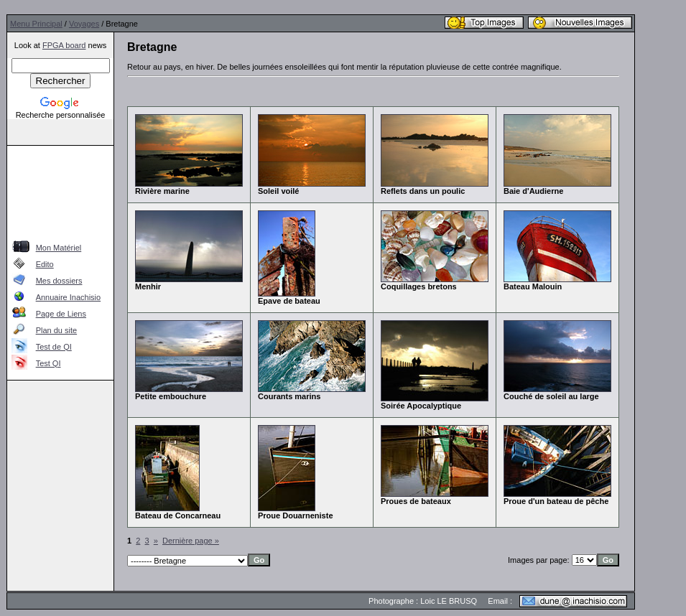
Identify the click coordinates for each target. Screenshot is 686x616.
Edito (45, 264)
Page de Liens (61, 314)
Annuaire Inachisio (69, 297)
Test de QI (54, 347)
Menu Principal (36, 24)
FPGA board (64, 45)
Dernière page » (191, 541)
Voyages (84, 24)
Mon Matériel (59, 248)
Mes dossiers (59, 281)
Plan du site (56, 330)
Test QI (48, 363)
